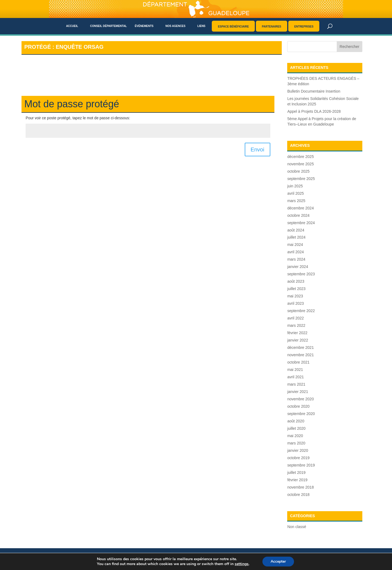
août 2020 (296, 421)
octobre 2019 (298, 458)
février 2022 (297, 333)
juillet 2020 (296, 428)
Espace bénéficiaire (233, 27)
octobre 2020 (298, 406)
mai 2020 (295, 436)
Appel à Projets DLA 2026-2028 (314, 111)
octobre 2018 (298, 495)
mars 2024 (296, 259)
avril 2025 (295, 193)
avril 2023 (295, 303)
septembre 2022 (301, 311)
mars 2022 (296, 325)
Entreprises (304, 27)
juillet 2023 (296, 289)
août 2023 (296, 281)
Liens (201, 26)
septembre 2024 (301, 223)
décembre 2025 (300, 157)
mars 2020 (296, 443)
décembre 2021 (300, 348)
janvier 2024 (298, 267)
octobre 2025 (298, 171)
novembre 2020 (300, 399)
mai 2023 (295, 296)
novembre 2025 (300, 164)
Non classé (297, 527)
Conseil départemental (108, 26)
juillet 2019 (296, 473)
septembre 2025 (301, 179)
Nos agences (176, 26)
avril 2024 (295, 252)
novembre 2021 (300, 355)
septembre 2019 (301, 465)
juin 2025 (295, 186)
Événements (144, 26)
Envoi (258, 150)
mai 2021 (295, 370)
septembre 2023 (301, 274)
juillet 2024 (296, 237)
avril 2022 (295, 318)
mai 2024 (295, 245)
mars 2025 (296, 201)
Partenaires (272, 27)
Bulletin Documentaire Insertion (314, 91)
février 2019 (297, 480)
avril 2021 (295, 377)
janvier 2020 (298, 450)
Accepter (278, 561)
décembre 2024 (300, 208)
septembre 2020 (301, 414)
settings (242, 564)
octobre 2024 (298, 215)
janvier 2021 (298, 392)
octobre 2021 (298, 362)
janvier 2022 (298, 340)
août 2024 (296, 230)
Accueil (72, 26)
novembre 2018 (300, 487)
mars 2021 (296, 384)
